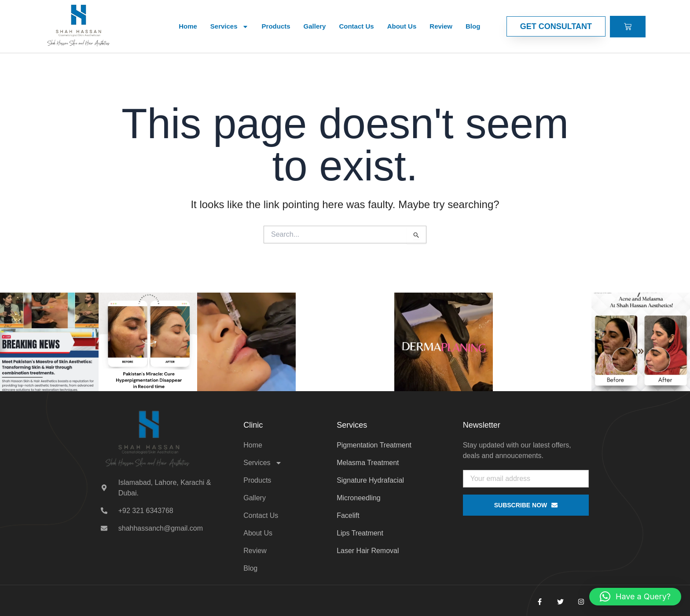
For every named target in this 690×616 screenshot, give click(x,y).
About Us (402, 26)
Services (229, 27)
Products (276, 26)
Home (188, 26)
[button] (635, 597)
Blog (473, 26)
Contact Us (356, 26)
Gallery (315, 26)
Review (441, 26)
